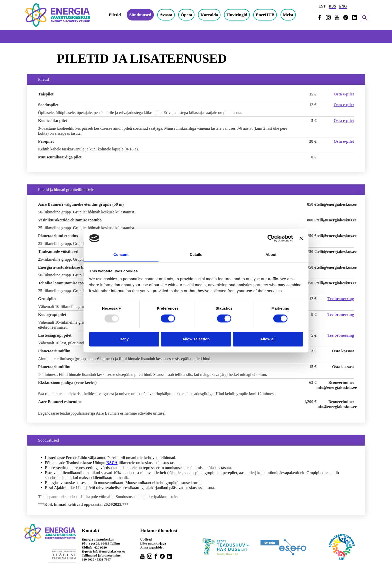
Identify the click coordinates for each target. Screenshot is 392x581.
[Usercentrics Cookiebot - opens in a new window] (271, 238)
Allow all (268, 339)
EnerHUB (265, 15)
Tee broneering (341, 299)
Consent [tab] (121, 255)
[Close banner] (301, 238)
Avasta (166, 15)
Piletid (115, 15)
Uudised (146, 539)
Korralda (209, 15)
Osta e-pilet (344, 94)
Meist (288, 15)
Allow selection (196, 339)
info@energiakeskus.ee (109, 551)
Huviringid (237, 15)
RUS (332, 6)
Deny (124, 339)
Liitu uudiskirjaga (153, 543)
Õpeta (186, 15)
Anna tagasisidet (152, 547)
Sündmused (140, 15)
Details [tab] (196, 255)
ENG (343, 6)
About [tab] (271, 255)
